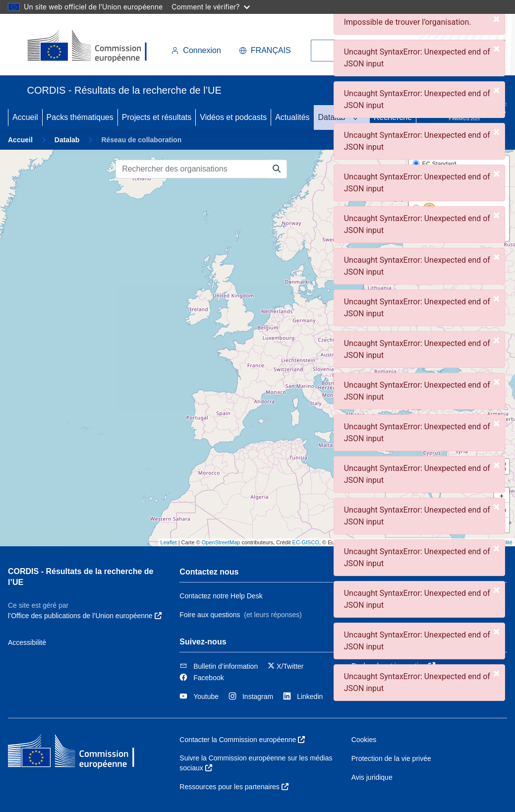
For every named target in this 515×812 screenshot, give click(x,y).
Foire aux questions (210, 615)
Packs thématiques (80, 117)
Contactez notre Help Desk (221, 596)
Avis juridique (372, 777)
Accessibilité (27, 642)
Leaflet (169, 542)
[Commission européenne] (95, 47)
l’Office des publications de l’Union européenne (85, 616)
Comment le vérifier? (210, 7)
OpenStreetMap (221, 542)
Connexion (196, 50)
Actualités (292, 117)
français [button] (265, 50)
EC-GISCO (306, 542)
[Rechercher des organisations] (191, 169)
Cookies (364, 740)
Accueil (25, 117)
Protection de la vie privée (391, 758)
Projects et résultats (157, 117)
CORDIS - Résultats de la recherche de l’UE (81, 577)
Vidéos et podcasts (233, 117)
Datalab (332, 117)
